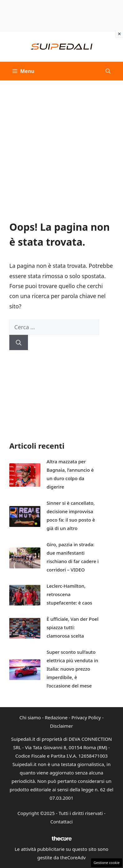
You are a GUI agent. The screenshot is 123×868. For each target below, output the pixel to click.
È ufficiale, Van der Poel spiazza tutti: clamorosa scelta (73, 627)
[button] (108, 71)
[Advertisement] (61, 145)
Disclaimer (61, 726)
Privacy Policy (86, 717)
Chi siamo (30, 717)
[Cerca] (19, 342)
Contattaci (61, 822)
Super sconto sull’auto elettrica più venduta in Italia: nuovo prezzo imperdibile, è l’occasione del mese (72, 669)
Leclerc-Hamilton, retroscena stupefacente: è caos (69, 594)
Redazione (56, 717)
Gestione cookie (107, 863)
